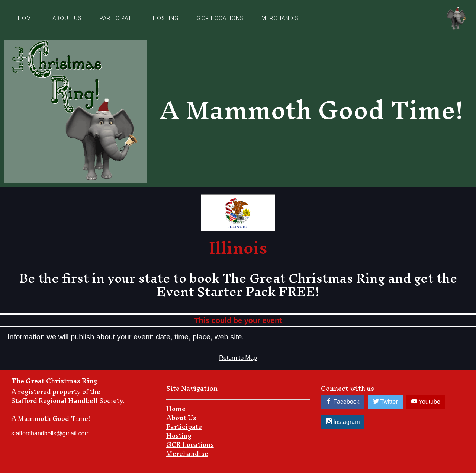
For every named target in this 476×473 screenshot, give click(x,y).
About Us (181, 418)
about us (67, 18)
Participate (117, 18)
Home (26, 18)
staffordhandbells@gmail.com (50, 433)
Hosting (166, 18)
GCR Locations (220, 18)
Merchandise (282, 18)
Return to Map (238, 358)
